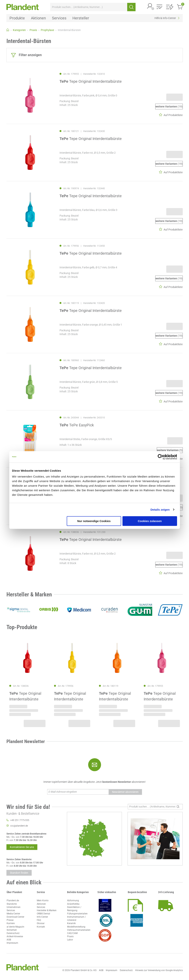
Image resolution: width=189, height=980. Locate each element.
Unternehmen (14, 907)
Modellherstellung (76, 927)
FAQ (39, 920)
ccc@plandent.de (19, 826)
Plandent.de (13, 901)
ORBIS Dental (43, 914)
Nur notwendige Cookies (94, 521)
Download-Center (15, 917)
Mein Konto (43, 901)
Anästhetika (73, 904)
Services (11, 910)
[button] (150, 6)
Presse (10, 920)
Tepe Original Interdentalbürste (91, 81)
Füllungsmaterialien (77, 914)
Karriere (11, 923)
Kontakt (41, 927)
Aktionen (41, 904)
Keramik (71, 923)
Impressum (12, 943)
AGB (9, 940)
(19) (169, 107)
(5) (170, 450)
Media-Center (13, 914)
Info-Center (42, 917)
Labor (70, 940)
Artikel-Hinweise (15, 936)
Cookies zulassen (150, 521)
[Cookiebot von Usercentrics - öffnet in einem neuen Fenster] (160, 457)
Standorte (12, 904)
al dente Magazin (15, 927)
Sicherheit (12, 930)
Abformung (73, 901)
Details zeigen (160, 510)
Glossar (41, 923)
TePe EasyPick (77, 425)
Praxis (70, 936)
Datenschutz (13, 933)
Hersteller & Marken (47, 910)
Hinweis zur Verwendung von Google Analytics (159, 970)
